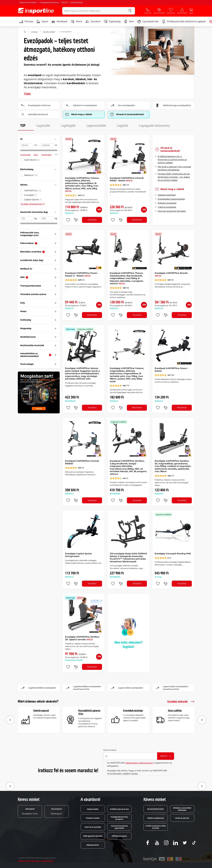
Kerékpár (59, 22)
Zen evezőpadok (122, 106)
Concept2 (31, 195)
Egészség (112, 22)
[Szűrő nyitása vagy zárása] (56, 139)
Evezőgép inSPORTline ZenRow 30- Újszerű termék (82, 638)
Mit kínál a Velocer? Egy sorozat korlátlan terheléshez (174, 168)
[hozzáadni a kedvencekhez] (68, 220)
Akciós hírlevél (110, 750)
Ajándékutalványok (34, 114)
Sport (42, 22)
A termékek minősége (133, 711)
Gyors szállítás (175, 711)
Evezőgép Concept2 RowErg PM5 (173, 554)
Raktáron (31, 175)
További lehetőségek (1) (33, 204)
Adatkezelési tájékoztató (29, 861)
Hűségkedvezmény (49, 2)
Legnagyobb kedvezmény (154, 126)
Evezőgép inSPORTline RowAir (171, 274)
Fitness (26, 22)
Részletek (137, 220)
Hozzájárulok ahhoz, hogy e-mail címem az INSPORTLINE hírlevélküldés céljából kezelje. (137, 772)
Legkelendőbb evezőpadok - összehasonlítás (83, 688)
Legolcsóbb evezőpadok (126, 688)
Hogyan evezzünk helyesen (172, 211)
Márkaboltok (77, 2)
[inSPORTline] (36, 11)
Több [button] (27, 94)
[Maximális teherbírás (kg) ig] (47, 218)
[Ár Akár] (27, 145)
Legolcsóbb (43, 126)
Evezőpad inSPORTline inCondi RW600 (82, 462)
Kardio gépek (49, 32)
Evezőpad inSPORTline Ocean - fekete (172, 370)
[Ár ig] (47, 145)
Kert (129, 22)
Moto (76, 22)
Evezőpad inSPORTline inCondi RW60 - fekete (127, 179)
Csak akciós (32, 160)
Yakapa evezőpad (167, 195)
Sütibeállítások (47, 861)
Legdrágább (68, 126)
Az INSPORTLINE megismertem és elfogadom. (139, 764)
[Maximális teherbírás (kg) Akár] (26, 218)
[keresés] (130, 11)
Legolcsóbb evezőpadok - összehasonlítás (172, 688)
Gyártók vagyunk (41, 711)
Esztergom (56, 811)
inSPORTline (33, 191)
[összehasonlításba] (76, 220)
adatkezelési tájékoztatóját (139, 763)
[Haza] (25, 32)
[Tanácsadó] (36, 243)
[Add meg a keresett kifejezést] (94, 11)
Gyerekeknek (148, 22)
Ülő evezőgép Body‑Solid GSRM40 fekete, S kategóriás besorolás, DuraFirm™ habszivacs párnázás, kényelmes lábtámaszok (128, 558)
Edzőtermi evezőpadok (81, 106)
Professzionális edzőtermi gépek (184, 22)
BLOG (65, 2)
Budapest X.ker (30, 811)
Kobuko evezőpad (167, 203)
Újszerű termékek (28, 2)
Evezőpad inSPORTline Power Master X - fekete (81, 274)
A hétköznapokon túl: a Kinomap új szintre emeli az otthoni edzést (172, 159)
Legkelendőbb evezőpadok (38, 688)
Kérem (166, 756)
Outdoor (93, 22)
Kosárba (92, 220)
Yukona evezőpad (167, 207)
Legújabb (122, 126)
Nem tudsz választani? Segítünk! (128, 645)
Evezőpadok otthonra (35, 106)
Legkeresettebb (96, 126)
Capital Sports (33, 200)
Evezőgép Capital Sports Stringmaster (78, 555)
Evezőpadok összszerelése (171, 199)
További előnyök (181, 702)
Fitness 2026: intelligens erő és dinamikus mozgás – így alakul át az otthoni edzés (174, 177)
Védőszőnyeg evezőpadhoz (173, 106)
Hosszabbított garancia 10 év (89, 712)
